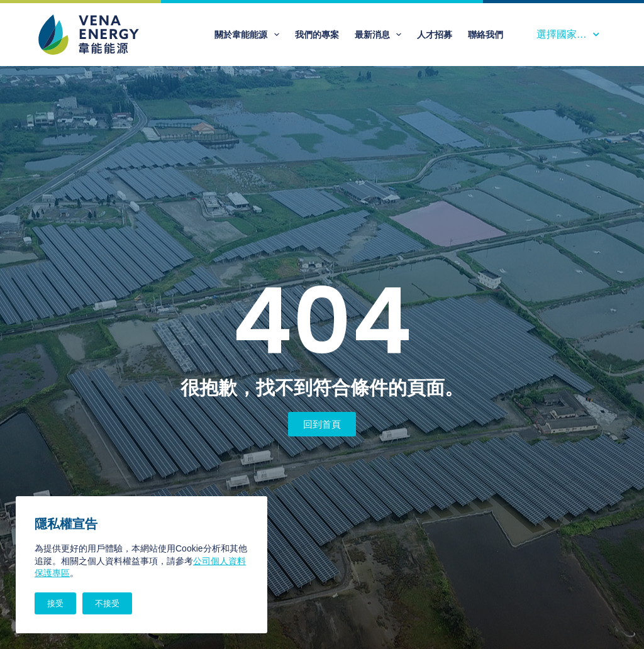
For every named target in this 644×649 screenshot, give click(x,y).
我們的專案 (317, 35)
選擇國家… (568, 34)
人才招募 (435, 35)
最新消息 (381, 35)
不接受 (107, 603)
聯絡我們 (486, 35)
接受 (55, 603)
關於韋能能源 (249, 35)
